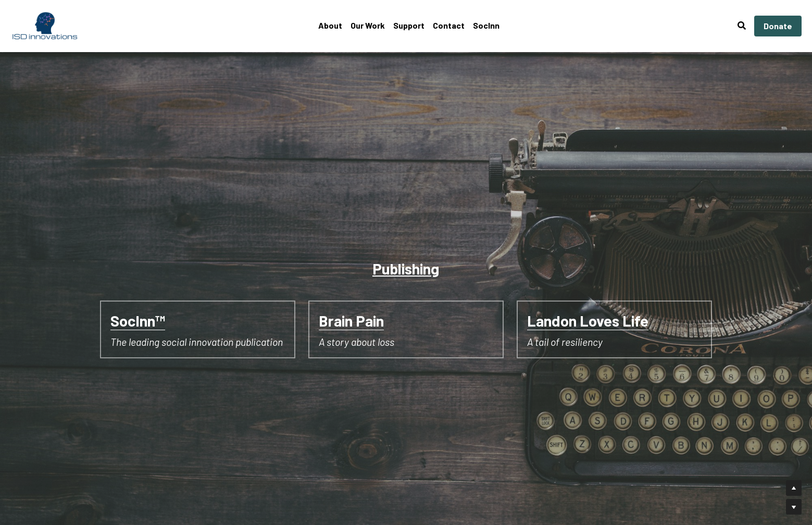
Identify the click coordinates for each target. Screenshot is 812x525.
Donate (778, 26)
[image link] (45, 25)
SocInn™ (138, 321)
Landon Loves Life (588, 321)
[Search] (742, 26)
